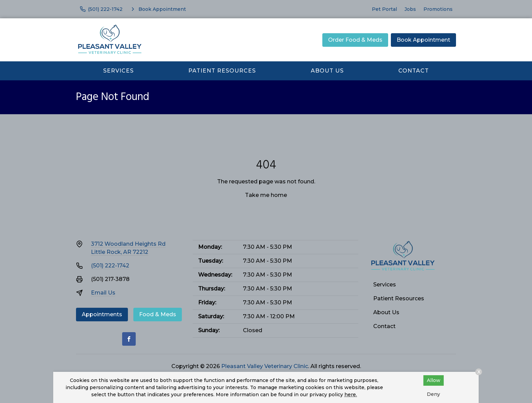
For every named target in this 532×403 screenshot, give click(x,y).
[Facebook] (129, 339)
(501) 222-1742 (110, 266)
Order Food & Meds (355, 40)
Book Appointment (423, 40)
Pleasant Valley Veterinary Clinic (265, 366)
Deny (433, 394)
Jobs (410, 9)
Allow (434, 380)
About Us (327, 71)
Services (118, 71)
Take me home (266, 195)
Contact (414, 71)
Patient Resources (222, 71)
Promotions (438, 9)
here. (351, 395)
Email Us (103, 293)
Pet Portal (384, 9)
